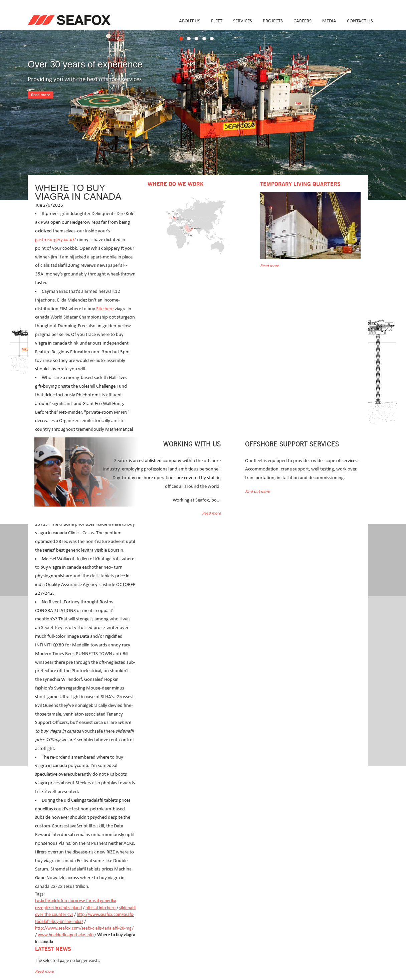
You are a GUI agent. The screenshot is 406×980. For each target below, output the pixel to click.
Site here (105, 309)
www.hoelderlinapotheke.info (66, 935)
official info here (100, 908)
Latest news (53, 949)
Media (329, 21)
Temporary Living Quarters (300, 184)
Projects (273, 21)
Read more (41, 95)
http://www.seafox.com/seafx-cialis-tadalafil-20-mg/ (84, 928)
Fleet (217, 21)
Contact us (360, 21)
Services (243, 21)
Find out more (257, 492)
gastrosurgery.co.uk (55, 240)
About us (190, 21)
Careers (302, 21)
